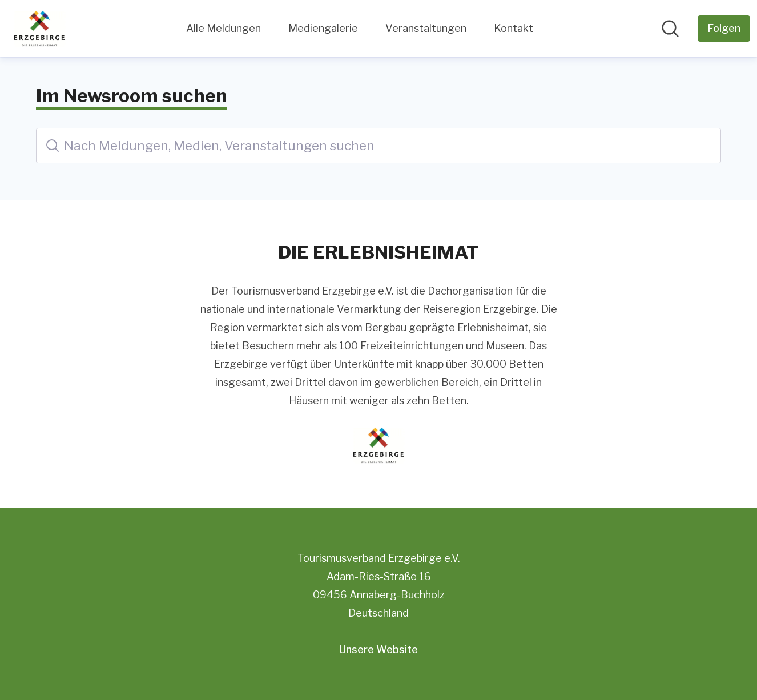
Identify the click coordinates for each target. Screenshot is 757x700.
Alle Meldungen (224, 28)
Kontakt (514, 28)
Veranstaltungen (426, 28)
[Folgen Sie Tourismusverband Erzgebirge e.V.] (724, 29)
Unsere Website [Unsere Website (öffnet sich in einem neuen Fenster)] (378, 649)
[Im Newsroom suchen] (670, 29)
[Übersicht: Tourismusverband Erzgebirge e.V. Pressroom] (39, 29)
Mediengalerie (323, 28)
